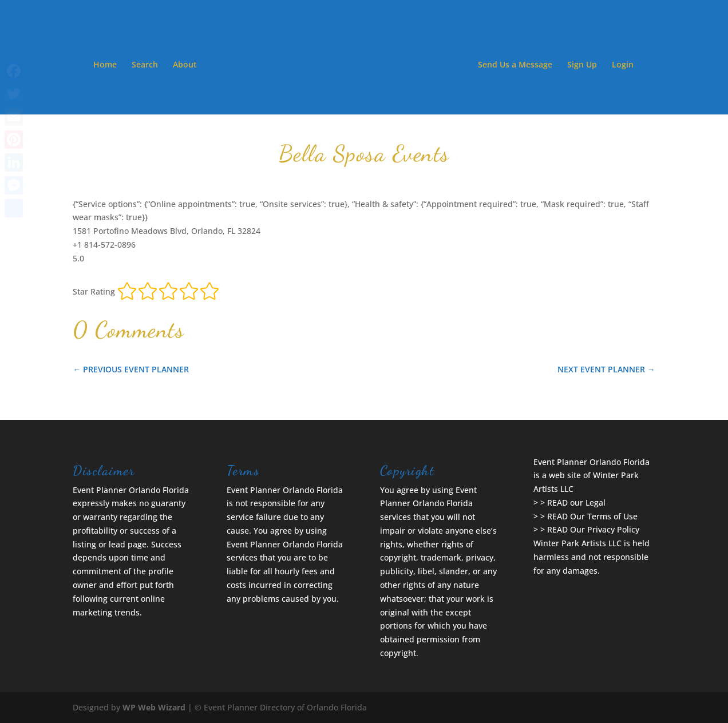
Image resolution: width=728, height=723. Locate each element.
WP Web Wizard (154, 707)
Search (145, 65)
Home (105, 65)
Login (623, 65)
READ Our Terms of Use (592, 516)
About (185, 65)
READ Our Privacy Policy (593, 529)
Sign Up (582, 65)
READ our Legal (576, 502)
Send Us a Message (515, 65)
